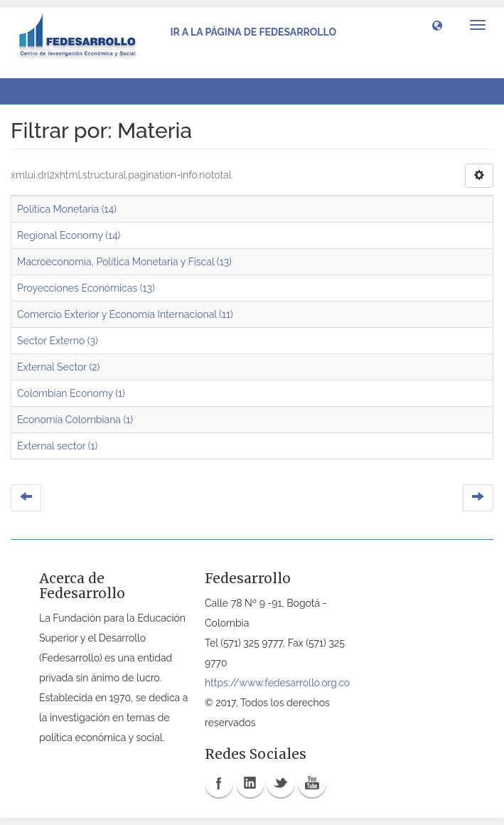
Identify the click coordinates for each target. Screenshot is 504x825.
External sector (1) (57, 446)
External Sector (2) (58, 367)
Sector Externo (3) (58, 341)
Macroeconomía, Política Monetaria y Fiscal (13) (124, 262)
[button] (437, 25)
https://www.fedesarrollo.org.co (277, 683)
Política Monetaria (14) (67, 209)
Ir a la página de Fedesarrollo (253, 32)
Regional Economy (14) (69, 235)
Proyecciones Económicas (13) (86, 288)
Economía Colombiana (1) (75, 420)
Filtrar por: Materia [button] (68, 91)
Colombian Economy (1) (71, 393)
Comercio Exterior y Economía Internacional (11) (125, 314)
